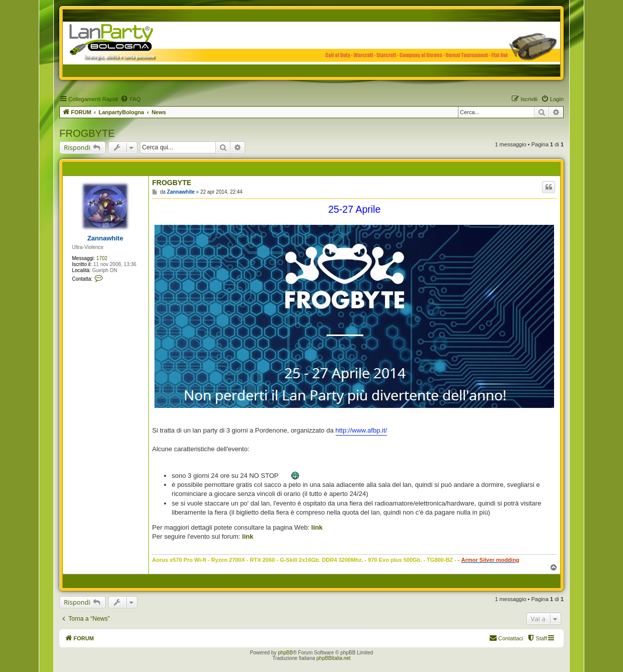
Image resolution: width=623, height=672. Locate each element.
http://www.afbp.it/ (362, 430)
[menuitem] (130, 99)
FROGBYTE (87, 133)
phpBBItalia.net (334, 658)
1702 (102, 258)
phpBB (285, 653)
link (317, 527)
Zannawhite (105, 238)
